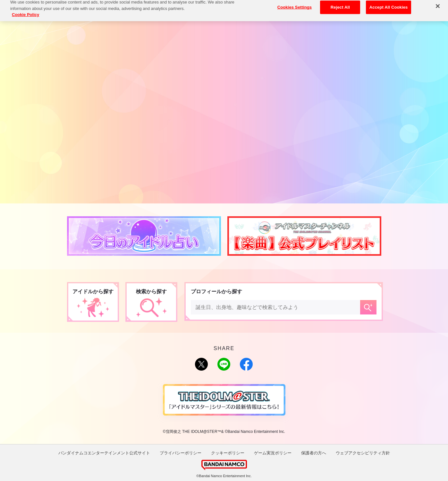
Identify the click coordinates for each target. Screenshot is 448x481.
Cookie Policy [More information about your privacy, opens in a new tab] (25, 10)
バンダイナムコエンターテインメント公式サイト (104, 453)
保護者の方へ (314, 453)
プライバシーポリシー (181, 453)
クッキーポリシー (228, 453)
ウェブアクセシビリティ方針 (363, 453)
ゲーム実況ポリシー (273, 453)
